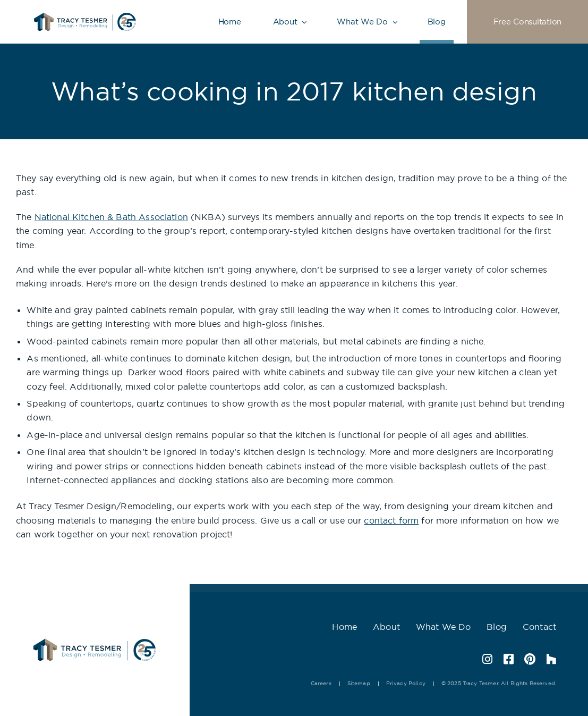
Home (230, 22)
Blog (437, 22)
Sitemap (359, 683)
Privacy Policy (406, 683)
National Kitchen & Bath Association (111, 217)
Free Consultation (527, 22)
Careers (321, 683)
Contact (539, 627)
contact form (391, 520)
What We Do (362, 22)
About (285, 22)
